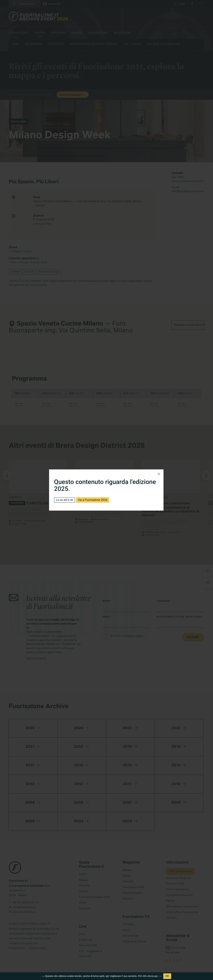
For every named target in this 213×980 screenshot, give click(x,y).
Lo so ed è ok (64, 500)
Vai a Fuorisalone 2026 (93, 500)
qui (156, 976)
